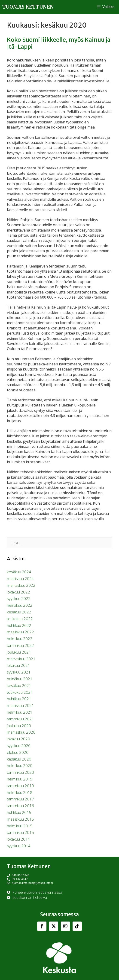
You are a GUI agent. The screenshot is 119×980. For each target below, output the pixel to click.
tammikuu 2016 (20, 806)
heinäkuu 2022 (20, 605)
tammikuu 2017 (20, 799)
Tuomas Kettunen (28, 7)
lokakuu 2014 (18, 839)
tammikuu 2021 (20, 719)
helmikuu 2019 (20, 779)
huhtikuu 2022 (19, 625)
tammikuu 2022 (20, 645)
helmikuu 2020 (20, 766)
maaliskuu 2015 (20, 819)
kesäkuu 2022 (19, 612)
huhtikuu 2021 (19, 699)
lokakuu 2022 (18, 592)
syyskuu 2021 (19, 672)
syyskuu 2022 (19, 598)
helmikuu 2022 (20, 639)
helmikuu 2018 (20, 792)
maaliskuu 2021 (20, 705)
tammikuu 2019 (20, 786)
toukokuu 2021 (20, 692)
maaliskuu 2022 (20, 632)
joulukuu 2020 (19, 726)
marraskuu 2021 (21, 659)
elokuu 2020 (18, 752)
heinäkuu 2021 (20, 679)
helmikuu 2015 (20, 826)
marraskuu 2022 (21, 585)
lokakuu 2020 (18, 739)
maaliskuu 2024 (20, 579)
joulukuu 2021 (19, 652)
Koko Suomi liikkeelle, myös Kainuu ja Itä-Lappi (59, 43)
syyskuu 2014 (19, 846)
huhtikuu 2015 (19, 812)
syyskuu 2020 (19, 746)
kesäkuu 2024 (19, 572)
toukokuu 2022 (20, 619)
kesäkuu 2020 (19, 759)
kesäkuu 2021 (19, 685)
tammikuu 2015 (20, 832)
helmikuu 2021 (20, 712)
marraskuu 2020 (21, 732)
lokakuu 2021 (18, 665)
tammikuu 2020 (20, 772)
